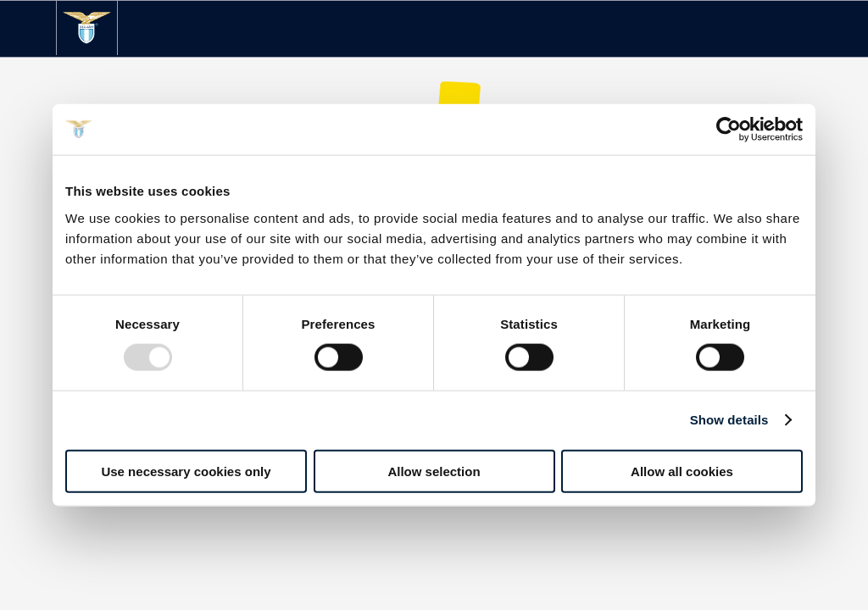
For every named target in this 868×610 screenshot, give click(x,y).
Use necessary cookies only (186, 471)
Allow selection (434, 471)
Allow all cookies (682, 471)
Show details (729, 420)
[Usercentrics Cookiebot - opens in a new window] (729, 130)
